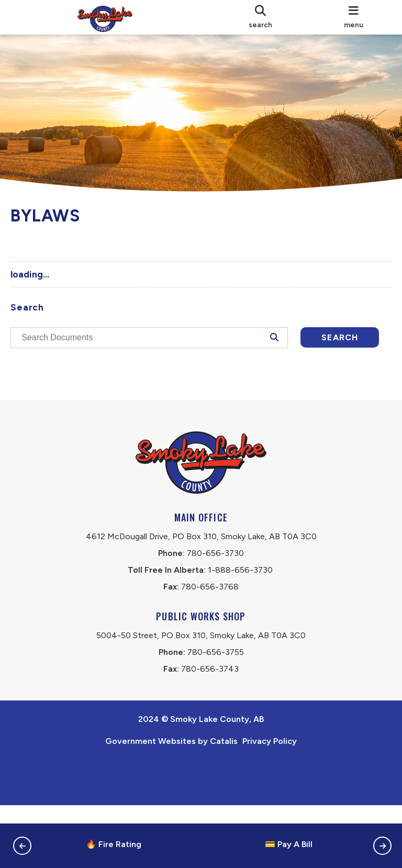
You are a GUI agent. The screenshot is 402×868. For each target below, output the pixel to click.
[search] (261, 17)
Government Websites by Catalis (171, 804)
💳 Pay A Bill (289, 844)
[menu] (354, 17)
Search (71, 369)
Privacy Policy (270, 804)
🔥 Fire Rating (114, 844)
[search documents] (150, 343)
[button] (22, 846)
